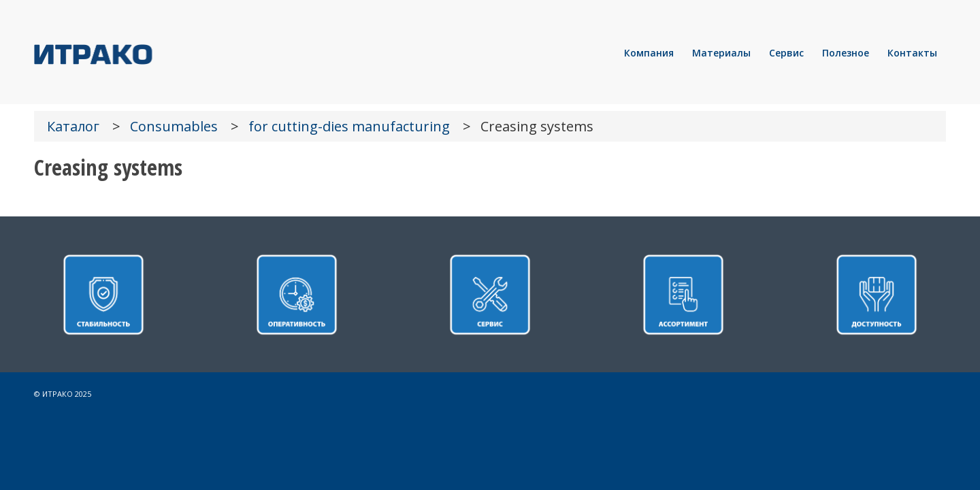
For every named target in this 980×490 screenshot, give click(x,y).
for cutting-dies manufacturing (349, 126)
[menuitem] (649, 53)
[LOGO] (140, 53)
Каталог (73, 126)
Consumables (174, 126)
